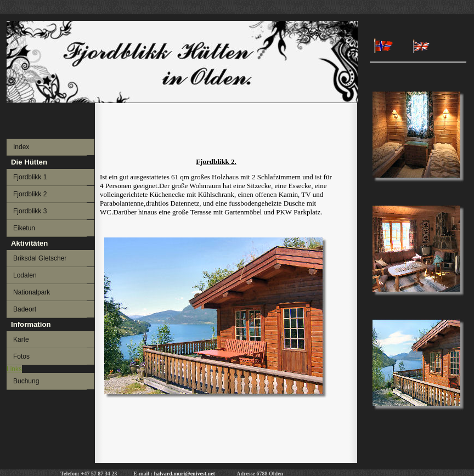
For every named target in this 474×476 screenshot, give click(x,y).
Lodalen (25, 275)
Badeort (25, 309)
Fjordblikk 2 (30, 194)
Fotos (21, 356)
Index (21, 147)
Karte (21, 339)
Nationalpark (32, 292)
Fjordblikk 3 (30, 211)
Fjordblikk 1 (30, 177)
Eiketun (24, 228)
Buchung (26, 381)
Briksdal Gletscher (40, 258)
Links (14, 369)
